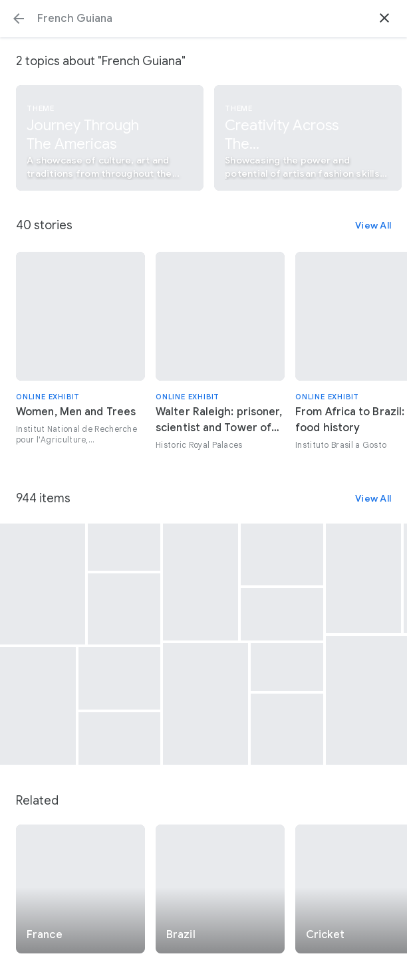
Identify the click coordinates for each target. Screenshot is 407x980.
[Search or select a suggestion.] (203, 19)
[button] (19, 19)
